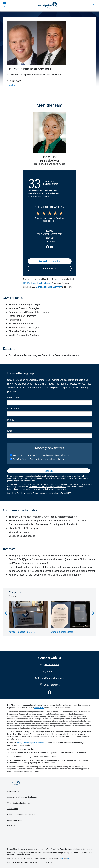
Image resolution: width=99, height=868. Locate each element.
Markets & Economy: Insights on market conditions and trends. (41, 455)
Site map (11, 826)
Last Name (13, 409)
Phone (11, 420)
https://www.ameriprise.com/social (31, 743)
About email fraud (15, 820)
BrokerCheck (39, 708)
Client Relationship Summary (49, 287)
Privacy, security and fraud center (21, 814)
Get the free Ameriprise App (52, 841)
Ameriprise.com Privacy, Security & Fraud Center (47, 487)
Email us (12, 85)
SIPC (69, 493)
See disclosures (49, 221)
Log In (91, 5)
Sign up (49, 471)
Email (10, 431)
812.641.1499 (14, 81)
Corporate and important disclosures (22, 797)
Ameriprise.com (14, 791)
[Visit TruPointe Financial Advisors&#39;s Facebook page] (49, 692)
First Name (13, 398)
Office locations (50, 685)
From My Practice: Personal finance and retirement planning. (40, 459)
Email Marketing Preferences (67, 478)
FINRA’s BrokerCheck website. (37, 283)
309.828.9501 (50, 242)
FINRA (61, 493)
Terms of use (13, 809)
